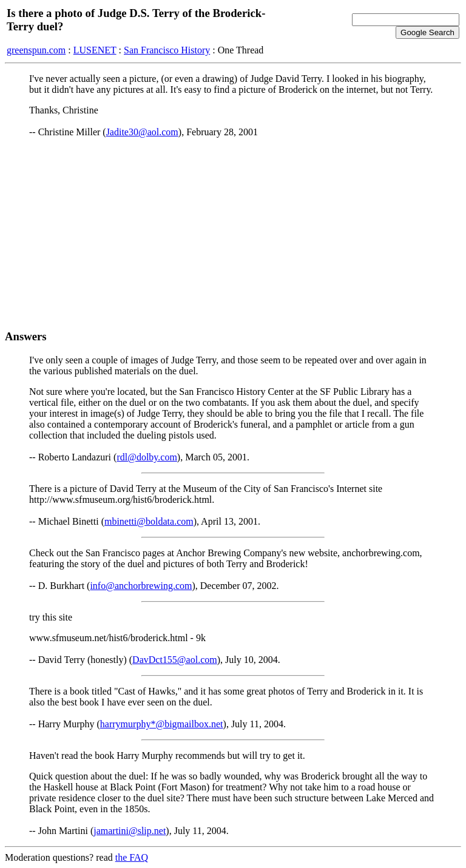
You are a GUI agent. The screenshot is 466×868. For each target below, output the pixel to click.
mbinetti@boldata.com (149, 521)
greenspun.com (36, 50)
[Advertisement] (233, 234)
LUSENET (95, 50)
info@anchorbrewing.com (141, 586)
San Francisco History (167, 50)
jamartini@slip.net (130, 831)
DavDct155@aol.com (175, 660)
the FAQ (132, 857)
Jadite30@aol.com (142, 132)
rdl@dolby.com (147, 457)
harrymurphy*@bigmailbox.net (162, 724)
